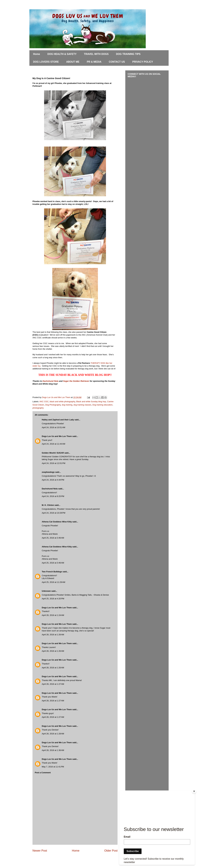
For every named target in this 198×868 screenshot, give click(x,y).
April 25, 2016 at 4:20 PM (53, 599)
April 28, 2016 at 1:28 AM (53, 734)
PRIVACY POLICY (143, 62)
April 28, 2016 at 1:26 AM (53, 635)
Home (37, 54)
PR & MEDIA (94, 62)
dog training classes (82, 405)
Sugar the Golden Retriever (76, 381)
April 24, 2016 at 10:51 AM (53, 427)
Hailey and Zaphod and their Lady (58, 420)
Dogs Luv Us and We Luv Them (57, 436)
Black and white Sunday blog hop (91, 402)
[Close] (194, 791)
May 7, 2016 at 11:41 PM (53, 767)
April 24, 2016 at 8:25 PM (53, 496)
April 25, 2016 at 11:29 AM (53, 582)
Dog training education (102, 405)
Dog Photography (53, 405)
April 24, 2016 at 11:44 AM (53, 444)
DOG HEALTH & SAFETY (62, 54)
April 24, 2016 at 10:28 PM (54, 513)
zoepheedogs (48, 472)
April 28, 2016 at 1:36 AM (53, 750)
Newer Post (40, 851)
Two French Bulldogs (52, 572)
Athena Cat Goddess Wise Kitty (57, 522)
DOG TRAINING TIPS (128, 54)
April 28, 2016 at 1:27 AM (53, 684)
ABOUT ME (73, 62)
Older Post (111, 851)
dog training (67, 405)
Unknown (46, 591)
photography (38, 408)
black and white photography (62, 402)
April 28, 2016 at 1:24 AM (53, 615)
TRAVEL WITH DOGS (96, 54)
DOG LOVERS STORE (46, 62)
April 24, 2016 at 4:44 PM (53, 480)
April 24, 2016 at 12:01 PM (54, 463)
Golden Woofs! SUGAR (53, 453)
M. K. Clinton (48, 505)
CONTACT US (117, 62)
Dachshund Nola (51, 381)
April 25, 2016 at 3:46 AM (53, 538)
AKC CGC (44, 402)
